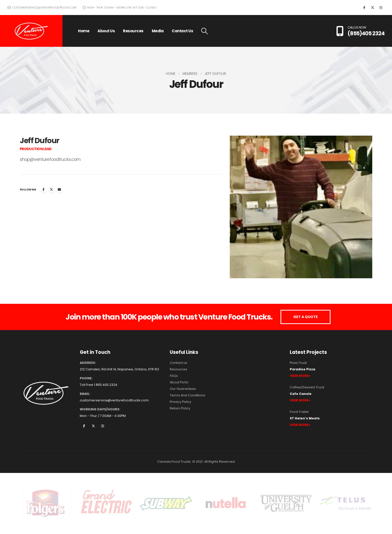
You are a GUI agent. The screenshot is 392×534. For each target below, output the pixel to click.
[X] (372, 8)
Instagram (102, 426)
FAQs (174, 376)
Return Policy (180, 408)
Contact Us (182, 31)
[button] (204, 31)
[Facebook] (364, 8)
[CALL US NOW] (360, 31)
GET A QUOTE (305, 317)
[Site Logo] (31, 31)
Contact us (178, 363)
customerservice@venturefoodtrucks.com (42, 8)
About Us (106, 31)
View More (299, 376)
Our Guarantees (183, 389)
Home (84, 31)
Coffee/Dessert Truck (307, 387)
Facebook (43, 189)
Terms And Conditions (187, 395)
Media (158, 31)
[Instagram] (381, 8)
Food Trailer (299, 412)
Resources (133, 31)
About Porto (179, 382)
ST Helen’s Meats (305, 418)
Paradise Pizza (302, 369)
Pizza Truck (298, 363)
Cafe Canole (301, 394)
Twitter (51, 189)
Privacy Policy (180, 402)
